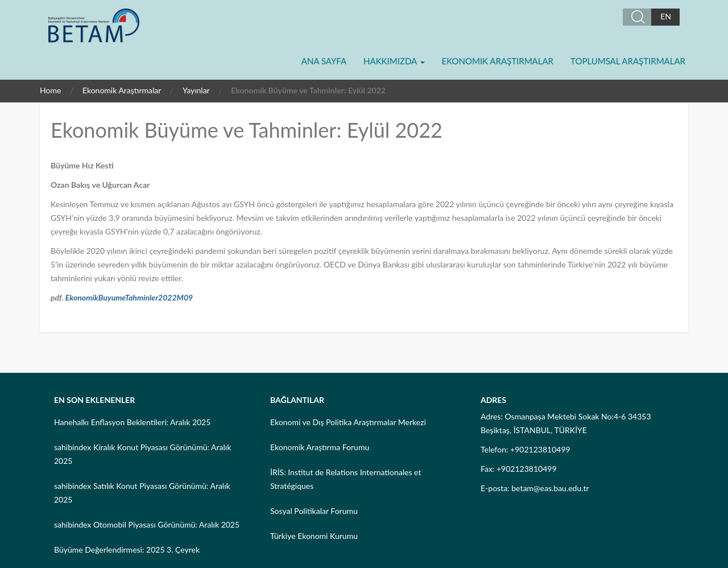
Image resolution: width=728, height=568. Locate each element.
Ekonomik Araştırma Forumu (320, 447)
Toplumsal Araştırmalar (628, 61)
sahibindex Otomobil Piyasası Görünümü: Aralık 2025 (147, 524)
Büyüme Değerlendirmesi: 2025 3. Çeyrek (127, 550)
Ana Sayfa (324, 61)
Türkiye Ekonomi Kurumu (314, 536)
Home (50, 90)
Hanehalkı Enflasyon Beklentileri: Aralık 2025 (132, 422)
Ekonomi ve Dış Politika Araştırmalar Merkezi (348, 422)
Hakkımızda (394, 61)
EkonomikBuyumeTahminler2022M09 (129, 297)
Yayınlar (196, 90)
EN (666, 16)
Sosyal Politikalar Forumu (314, 511)
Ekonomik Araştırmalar (498, 61)
